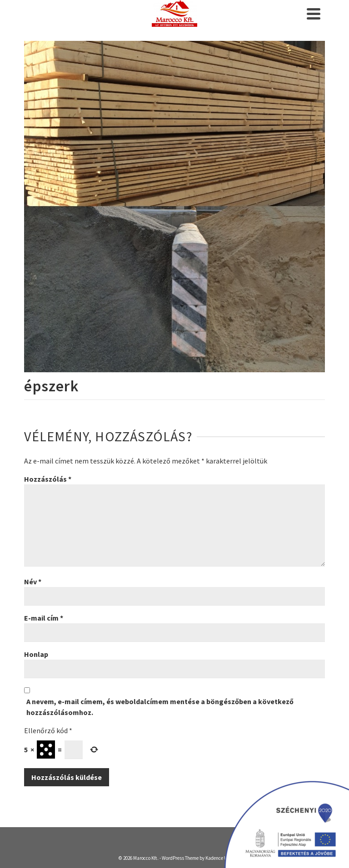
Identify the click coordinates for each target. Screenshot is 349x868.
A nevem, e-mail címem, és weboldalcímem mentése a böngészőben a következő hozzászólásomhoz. (160, 707)
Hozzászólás (48, 479)
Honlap (36, 654)
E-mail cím (44, 618)
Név (33, 582)
